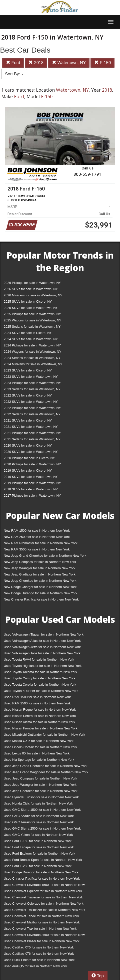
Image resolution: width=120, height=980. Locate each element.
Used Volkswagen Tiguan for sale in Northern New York (44, 634)
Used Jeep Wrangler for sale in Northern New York (40, 785)
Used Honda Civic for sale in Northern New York (38, 803)
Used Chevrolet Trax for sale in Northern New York (40, 929)
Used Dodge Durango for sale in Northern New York (41, 872)
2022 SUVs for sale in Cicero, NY (28, 395)
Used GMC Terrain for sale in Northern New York (39, 822)
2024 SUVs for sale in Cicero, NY (28, 333)
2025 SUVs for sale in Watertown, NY (31, 308)
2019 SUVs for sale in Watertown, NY (31, 477)
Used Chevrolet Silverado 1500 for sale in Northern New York (44, 886)
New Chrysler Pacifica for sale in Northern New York (41, 599)
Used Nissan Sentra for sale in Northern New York (40, 716)
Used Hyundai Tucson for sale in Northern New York (41, 797)
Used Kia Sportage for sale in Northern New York (39, 760)
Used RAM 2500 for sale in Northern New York (37, 703)
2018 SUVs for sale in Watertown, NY (31, 489)
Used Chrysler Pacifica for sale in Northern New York (42, 878)
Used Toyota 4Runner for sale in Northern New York (41, 691)
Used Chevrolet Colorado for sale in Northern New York (44, 904)
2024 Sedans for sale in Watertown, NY (32, 358)
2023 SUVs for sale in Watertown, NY (31, 377)
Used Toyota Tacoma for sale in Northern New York (40, 672)
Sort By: (14, 74)
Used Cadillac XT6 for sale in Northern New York (39, 954)
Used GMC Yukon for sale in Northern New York (38, 835)
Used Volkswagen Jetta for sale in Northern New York (42, 647)
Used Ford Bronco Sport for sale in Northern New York (43, 860)
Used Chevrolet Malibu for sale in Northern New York (42, 922)
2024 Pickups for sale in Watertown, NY (32, 345)
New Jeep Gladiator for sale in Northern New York (40, 574)
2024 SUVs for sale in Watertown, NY (31, 339)
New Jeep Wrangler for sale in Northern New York (40, 568)
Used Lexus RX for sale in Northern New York (37, 753)
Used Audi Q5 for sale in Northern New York (35, 966)
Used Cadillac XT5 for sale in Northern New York (39, 947)
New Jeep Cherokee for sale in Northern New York (40, 581)
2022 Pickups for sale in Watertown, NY (32, 408)
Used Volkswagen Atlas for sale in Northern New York (42, 641)
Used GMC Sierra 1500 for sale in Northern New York (42, 810)
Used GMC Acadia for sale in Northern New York (39, 816)
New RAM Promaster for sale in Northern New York (41, 543)
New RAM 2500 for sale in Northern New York (37, 537)
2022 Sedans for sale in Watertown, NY (32, 414)
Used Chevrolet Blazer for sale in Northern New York (42, 941)
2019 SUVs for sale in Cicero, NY (28, 470)
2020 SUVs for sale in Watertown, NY (31, 452)
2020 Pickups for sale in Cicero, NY (29, 458)
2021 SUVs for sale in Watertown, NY (31, 427)
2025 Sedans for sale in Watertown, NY (32, 327)
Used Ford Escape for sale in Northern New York (39, 847)
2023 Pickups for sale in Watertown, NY (32, 383)
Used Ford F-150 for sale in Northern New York (38, 841)
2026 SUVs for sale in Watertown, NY (31, 289)
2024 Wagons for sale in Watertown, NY (32, 352)
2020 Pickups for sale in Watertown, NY (32, 464)
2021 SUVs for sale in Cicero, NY (28, 420)
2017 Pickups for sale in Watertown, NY (32, 496)
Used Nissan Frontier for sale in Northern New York (41, 728)
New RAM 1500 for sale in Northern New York (37, 531)
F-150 (102, 63)
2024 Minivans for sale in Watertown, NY (33, 364)
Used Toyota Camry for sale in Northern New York (40, 678)
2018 (36, 63)
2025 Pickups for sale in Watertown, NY (32, 314)
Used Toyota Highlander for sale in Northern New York (43, 666)
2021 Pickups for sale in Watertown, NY (32, 433)
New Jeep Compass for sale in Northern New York (40, 562)
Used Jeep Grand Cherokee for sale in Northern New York (46, 766)
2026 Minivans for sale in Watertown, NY (33, 295)
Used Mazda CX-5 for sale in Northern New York (39, 741)
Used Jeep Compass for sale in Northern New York (40, 778)
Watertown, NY (69, 63)
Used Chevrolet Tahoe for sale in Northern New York (41, 916)
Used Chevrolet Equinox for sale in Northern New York (43, 891)
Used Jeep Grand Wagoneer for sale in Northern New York (46, 772)
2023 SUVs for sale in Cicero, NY (28, 370)
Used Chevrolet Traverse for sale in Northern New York (43, 897)
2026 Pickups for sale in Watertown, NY (32, 283)
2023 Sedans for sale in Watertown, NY (32, 389)
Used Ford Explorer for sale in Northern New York (39, 853)
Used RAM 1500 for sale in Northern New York (37, 697)
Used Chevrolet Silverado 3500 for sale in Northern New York (44, 936)
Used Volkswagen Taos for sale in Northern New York (42, 653)
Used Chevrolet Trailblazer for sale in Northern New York (44, 910)
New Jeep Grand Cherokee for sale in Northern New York (45, 556)
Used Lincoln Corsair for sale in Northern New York (40, 747)
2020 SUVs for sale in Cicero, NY (28, 445)
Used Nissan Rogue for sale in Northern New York (40, 710)
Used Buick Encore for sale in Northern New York (39, 960)
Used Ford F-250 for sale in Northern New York (38, 866)
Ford (13, 63)
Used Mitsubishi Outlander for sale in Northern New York (44, 735)
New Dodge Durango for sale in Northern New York (40, 593)
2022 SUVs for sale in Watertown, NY (31, 402)
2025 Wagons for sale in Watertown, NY (32, 320)
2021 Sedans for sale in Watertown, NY (32, 439)
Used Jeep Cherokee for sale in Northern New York (41, 791)
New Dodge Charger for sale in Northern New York (40, 587)
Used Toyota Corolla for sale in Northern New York (40, 684)
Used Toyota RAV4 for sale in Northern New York (39, 659)
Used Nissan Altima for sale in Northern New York (39, 722)
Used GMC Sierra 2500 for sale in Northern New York (42, 828)
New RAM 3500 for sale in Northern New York (37, 549)
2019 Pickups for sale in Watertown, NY (32, 483)
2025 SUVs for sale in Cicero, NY (28, 302)
